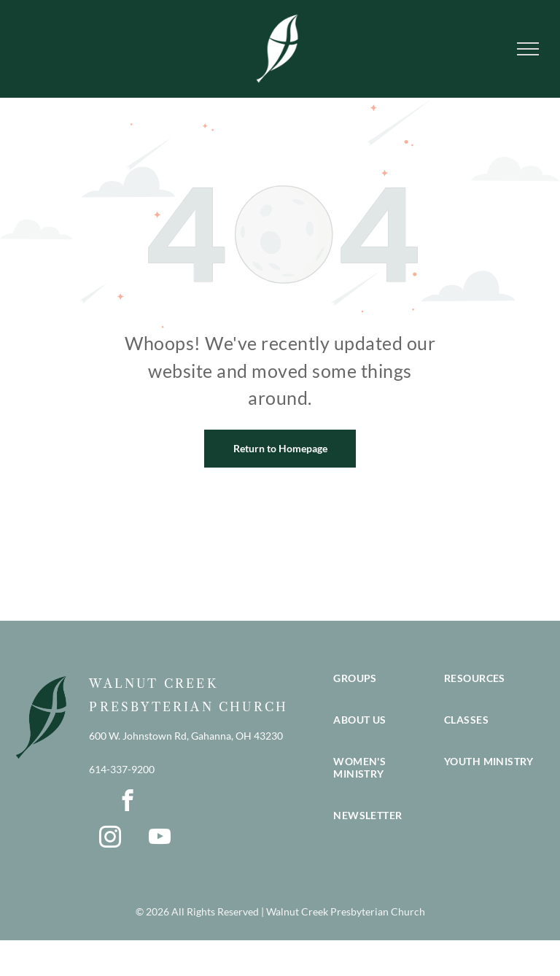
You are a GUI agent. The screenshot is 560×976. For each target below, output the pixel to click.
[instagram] (110, 839)
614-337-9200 (122, 769)
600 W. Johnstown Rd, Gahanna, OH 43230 (186, 736)
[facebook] (127, 802)
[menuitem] (381, 693)
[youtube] (159, 839)
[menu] (528, 49)
